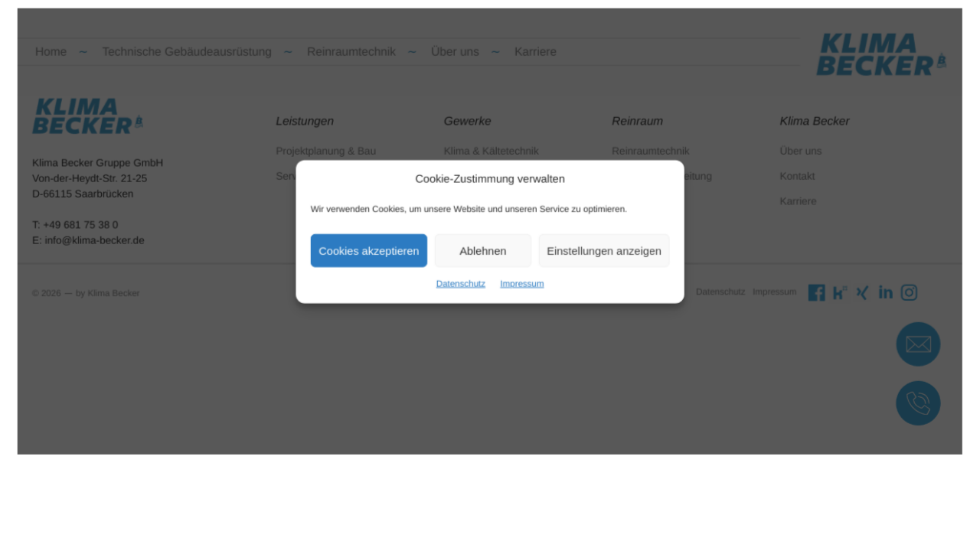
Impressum (519, 279)
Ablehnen (484, 248)
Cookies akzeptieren (380, 248)
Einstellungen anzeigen (595, 248)
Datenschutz (464, 279)
